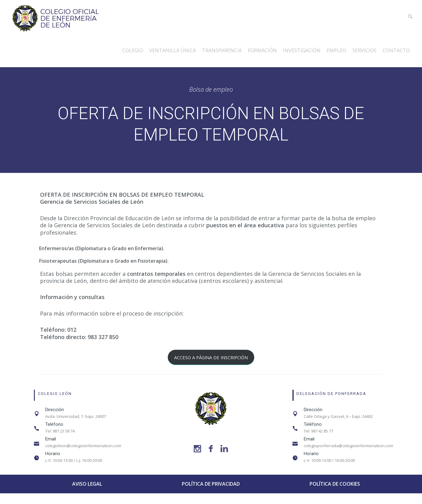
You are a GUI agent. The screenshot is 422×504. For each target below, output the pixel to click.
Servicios (364, 50)
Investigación (302, 50)
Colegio (133, 50)
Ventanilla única (172, 50)
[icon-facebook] (212, 449)
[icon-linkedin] (224, 449)
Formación (262, 50)
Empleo (336, 50)
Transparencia (222, 50)
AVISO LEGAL (87, 484)
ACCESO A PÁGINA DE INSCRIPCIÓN (211, 357)
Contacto (396, 50)
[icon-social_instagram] (199, 449)
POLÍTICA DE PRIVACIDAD (211, 484)
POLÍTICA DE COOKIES (335, 484)
